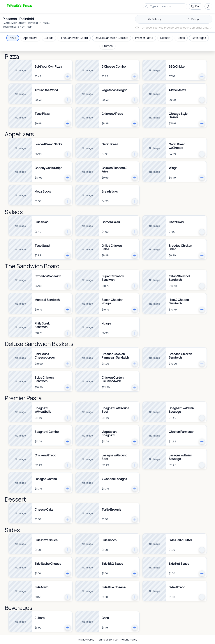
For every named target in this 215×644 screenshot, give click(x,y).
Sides (181, 38)
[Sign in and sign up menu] (208, 7)
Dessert (165, 38)
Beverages (199, 38)
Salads (49, 38)
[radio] (155, 19)
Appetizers (30, 38)
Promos (108, 46)
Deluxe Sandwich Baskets (112, 38)
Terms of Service (107, 639)
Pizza (13, 38)
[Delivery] (155, 19)
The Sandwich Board (74, 38)
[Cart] (196, 7)
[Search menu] (167, 6)
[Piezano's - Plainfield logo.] (19, 6)
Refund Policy (129, 639)
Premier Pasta (144, 38)
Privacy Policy (86, 639)
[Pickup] (193, 19)
